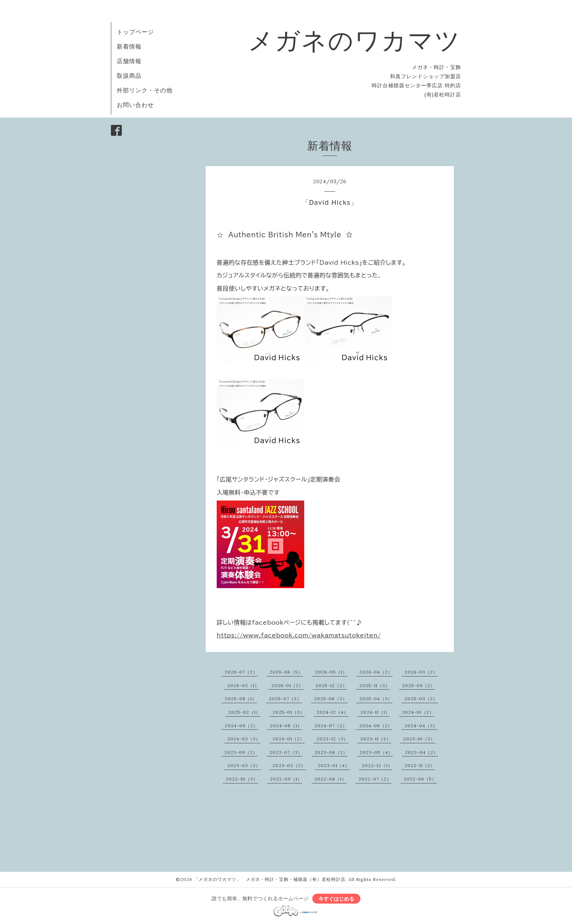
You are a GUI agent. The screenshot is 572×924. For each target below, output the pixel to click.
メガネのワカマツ (355, 40)
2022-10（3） (242, 779)
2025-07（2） (285, 699)
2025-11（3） (375, 685)
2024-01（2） (289, 739)
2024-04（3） (421, 726)
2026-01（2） (287, 685)
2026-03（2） (421, 672)
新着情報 (129, 46)
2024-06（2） (376, 726)
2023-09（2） (241, 752)
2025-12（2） (331, 685)
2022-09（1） (286, 779)
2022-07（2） (375, 779)
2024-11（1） (375, 712)
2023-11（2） (376, 739)
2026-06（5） (286, 672)
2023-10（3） (419, 739)
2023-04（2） (422, 752)
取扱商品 (129, 76)
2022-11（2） (420, 765)
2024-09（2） (241, 726)
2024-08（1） (286, 726)
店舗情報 (129, 61)
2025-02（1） (244, 712)
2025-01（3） (289, 712)
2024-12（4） (333, 712)
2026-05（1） (331, 672)
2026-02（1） (243, 685)
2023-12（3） (333, 739)
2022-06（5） (420, 779)
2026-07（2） (241, 672)
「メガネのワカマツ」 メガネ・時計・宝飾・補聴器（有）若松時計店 (270, 879)
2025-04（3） (376, 699)
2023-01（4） (334, 765)
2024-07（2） (331, 726)
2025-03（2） (421, 699)
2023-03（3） (244, 765)
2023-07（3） (286, 752)
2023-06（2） (331, 752)
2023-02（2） (289, 765)
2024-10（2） (418, 712)
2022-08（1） (331, 779)
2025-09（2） (419, 685)
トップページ (135, 32)
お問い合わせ (135, 105)
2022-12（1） (377, 765)
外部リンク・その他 (145, 90)
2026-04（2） (376, 672)
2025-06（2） (331, 699)
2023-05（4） (376, 752)
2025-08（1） (241, 699)
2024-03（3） (244, 739)
